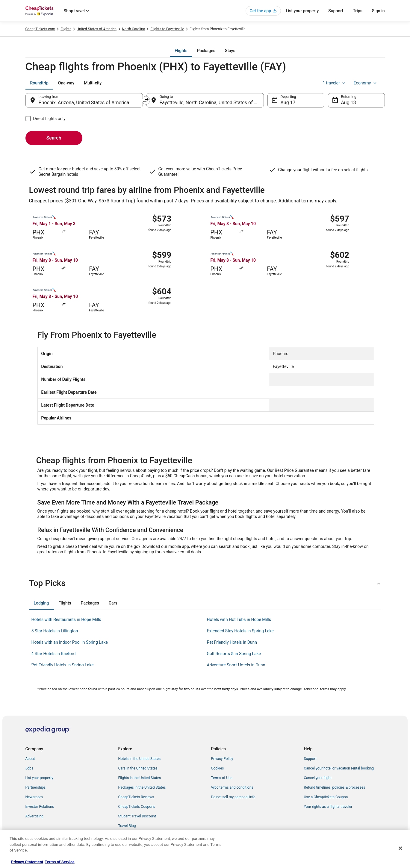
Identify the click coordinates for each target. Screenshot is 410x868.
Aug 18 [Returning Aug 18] (349, 103)
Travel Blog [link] (127, 826)
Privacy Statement (27, 862)
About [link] (30, 759)
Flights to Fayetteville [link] (167, 29)
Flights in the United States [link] (140, 778)
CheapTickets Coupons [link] (137, 807)
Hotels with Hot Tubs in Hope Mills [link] (239, 619)
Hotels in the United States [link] (140, 759)
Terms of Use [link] (222, 778)
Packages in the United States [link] (142, 787)
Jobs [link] (29, 768)
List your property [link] (39, 778)
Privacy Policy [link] (222, 759)
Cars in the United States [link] (138, 768)
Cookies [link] (218, 768)
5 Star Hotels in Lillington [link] (55, 631)
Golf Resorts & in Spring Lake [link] (234, 654)
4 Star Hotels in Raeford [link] (54, 654)
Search (54, 138)
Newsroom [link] (34, 797)
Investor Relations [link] (40, 807)
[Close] (400, 848)
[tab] (181, 51)
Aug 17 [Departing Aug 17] (288, 103)
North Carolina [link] (133, 29)
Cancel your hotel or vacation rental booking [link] (339, 768)
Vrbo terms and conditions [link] (232, 787)
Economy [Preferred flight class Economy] (366, 83)
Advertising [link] (34, 816)
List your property (302, 11)
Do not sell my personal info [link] (233, 797)
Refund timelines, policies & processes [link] (335, 787)
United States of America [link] (97, 29)
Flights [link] (66, 29)
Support (336, 11)
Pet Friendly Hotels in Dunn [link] (232, 642)
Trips (358, 11)
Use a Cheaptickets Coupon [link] (326, 797)
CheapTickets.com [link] (40, 29)
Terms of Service (59, 862)
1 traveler (335, 83)
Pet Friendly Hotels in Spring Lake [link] (63, 665)
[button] (205, 583)
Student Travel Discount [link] (137, 816)
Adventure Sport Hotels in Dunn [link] (236, 665)
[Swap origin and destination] (146, 100)
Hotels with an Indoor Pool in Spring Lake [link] (70, 642)
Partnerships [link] (36, 787)
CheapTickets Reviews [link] (136, 797)
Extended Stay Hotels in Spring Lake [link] (240, 631)
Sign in (378, 11)
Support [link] (310, 759)
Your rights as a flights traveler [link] (328, 807)
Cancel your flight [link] (318, 778)
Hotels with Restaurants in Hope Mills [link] (66, 619)
